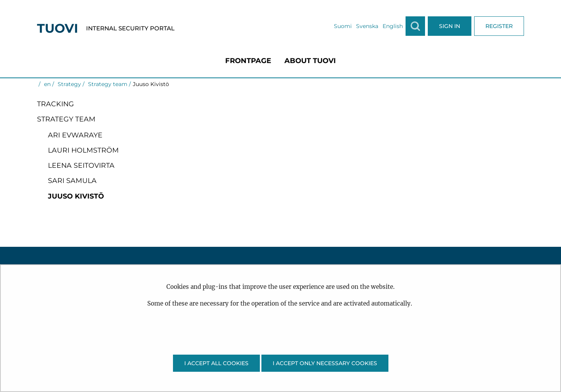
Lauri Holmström (83, 150)
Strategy (69, 84)
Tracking (56, 104)
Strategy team (107, 84)
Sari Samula (72, 180)
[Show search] (415, 26)
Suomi (343, 26)
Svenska (367, 26)
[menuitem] (248, 61)
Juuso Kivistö (76, 196)
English (393, 26)
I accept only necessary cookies (325, 363)
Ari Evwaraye (75, 135)
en (47, 84)
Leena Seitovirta (81, 165)
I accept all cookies (216, 363)
